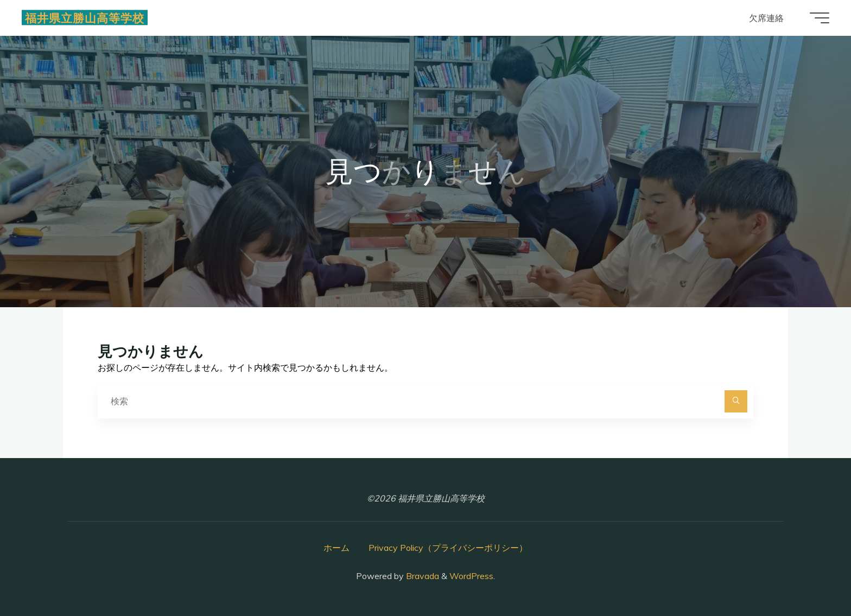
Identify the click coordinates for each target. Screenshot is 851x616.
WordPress (471, 576)
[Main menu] (820, 18)
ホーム (336, 548)
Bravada (421, 576)
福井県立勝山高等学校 (85, 17)
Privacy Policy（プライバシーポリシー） (448, 548)
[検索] (736, 402)
